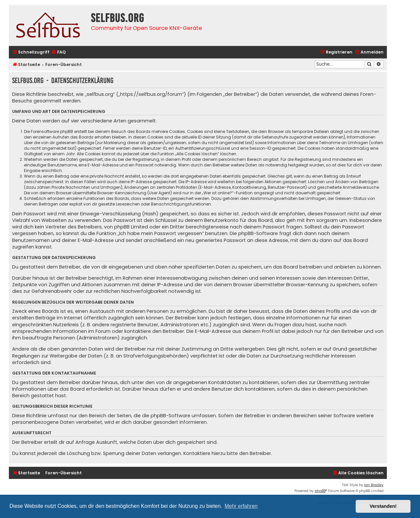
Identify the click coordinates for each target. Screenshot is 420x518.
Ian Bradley (374, 485)
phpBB (320, 491)
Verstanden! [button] (383, 506)
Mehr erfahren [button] (241, 506)
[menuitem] (58, 52)
